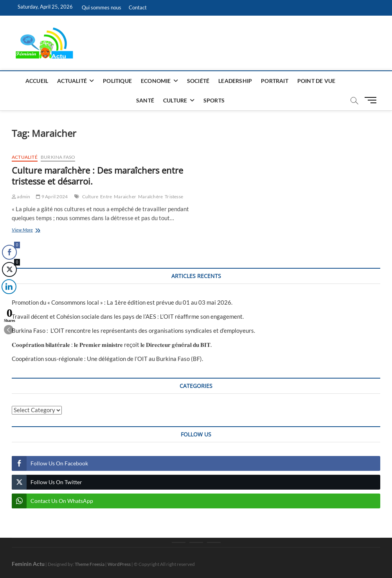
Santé (145, 100)
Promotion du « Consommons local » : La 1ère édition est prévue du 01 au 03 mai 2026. (122, 302)
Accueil (37, 81)
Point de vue (316, 81)
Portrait (275, 81)
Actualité (72, 81)
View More (34, 231)
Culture (175, 100)
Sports (214, 100)
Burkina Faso (58, 157)
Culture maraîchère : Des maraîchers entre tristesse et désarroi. (97, 176)
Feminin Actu (28, 564)
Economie (156, 81)
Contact (138, 7)
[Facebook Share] (9, 252)
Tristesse (174, 197)
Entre (106, 197)
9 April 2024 (52, 197)
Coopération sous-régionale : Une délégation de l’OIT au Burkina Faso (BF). (107, 359)
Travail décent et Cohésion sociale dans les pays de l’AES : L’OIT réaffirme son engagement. (128, 316)
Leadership (235, 81)
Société (198, 81)
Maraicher (125, 197)
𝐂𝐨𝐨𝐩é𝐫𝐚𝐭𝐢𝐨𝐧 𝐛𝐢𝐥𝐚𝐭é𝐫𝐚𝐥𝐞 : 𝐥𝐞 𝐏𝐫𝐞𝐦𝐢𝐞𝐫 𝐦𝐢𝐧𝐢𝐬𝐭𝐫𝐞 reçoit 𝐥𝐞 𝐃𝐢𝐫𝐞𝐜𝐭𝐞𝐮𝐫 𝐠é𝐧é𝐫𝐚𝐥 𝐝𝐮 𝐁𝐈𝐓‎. (112, 345)
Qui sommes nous (102, 7)
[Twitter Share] (9, 269)
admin (21, 197)
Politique (117, 81)
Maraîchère (150, 197)
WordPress (119, 564)
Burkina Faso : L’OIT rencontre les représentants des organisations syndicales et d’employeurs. (133, 330)
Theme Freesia (90, 564)
